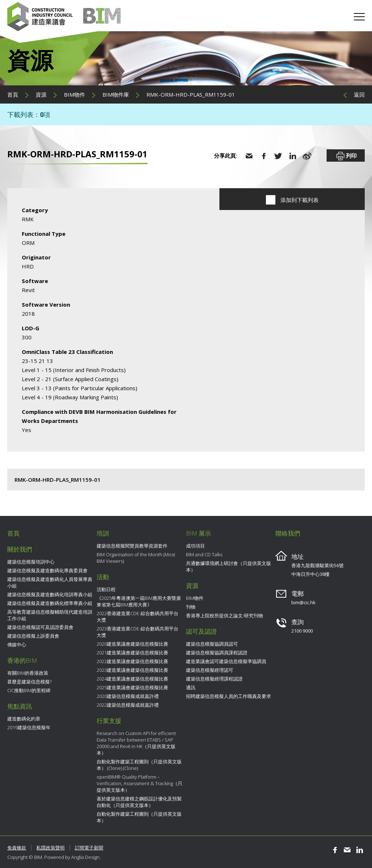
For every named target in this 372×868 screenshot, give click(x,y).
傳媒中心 (17, 645)
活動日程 (106, 589)
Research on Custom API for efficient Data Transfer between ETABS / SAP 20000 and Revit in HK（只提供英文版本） (136, 743)
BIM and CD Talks (204, 554)
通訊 (191, 687)
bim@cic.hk (304, 602)
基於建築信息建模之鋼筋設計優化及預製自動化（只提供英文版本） (139, 802)
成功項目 (195, 546)
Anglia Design (85, 857)
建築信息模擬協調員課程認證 (217, 653)
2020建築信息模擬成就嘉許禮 (128, 696)
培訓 (103, 533)
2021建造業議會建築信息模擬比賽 (132, 653)
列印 (346, 156)
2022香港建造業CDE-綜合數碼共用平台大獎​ (138, 617)
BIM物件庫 (116, 94)
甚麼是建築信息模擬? (29, 682)
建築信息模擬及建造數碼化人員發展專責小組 (50, 582)
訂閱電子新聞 (89, 848)
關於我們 (20, 549)
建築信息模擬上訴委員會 (33, 636)
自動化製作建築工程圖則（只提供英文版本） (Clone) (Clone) (139, 765)
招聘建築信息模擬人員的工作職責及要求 (229, 696)
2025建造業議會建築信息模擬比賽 (132, 687)
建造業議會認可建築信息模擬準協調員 (226, 661)
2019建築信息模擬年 (29, 727)
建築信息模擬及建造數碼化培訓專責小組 (50, 594)
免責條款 (17, 848)
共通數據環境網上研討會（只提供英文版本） (229, 566)
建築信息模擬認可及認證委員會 (40, 627)
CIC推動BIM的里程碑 (29, 690)
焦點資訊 (20, 706)
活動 (103, 577)
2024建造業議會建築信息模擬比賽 (132, 679)
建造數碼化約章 (24, 719)
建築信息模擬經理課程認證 (214, 679)
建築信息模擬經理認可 (210, 670)
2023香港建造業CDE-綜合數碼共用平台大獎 (138, 632)
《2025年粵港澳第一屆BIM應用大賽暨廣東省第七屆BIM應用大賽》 (139, 601)
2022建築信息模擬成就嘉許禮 (128, 705)
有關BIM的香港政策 (28, 673)
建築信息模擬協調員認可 (212, 644)
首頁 (13, 94)
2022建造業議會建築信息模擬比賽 (132, 661)
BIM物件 (74, 94)
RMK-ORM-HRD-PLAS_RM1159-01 (191, 94)
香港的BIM (22, 660)
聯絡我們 (288, 533)
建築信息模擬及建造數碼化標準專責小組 (50, 603)
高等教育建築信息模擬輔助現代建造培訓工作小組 (50, 615)
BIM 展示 (199, 533)
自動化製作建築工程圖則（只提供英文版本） (139, 817)
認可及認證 (201, 631)
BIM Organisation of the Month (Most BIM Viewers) (136, 558)
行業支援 (109, 721)
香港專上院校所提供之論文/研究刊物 (225, 615)
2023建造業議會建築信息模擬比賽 (132, 670)
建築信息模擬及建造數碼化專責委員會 (47, 570)
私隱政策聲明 (50, 848)
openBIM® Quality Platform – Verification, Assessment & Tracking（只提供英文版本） (139, 783)
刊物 (191, 607)
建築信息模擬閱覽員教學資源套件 (132, 546)
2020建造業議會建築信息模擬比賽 (132, 644)
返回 (359, 94)
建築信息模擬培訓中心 (31, 562)
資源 (41, 94)
